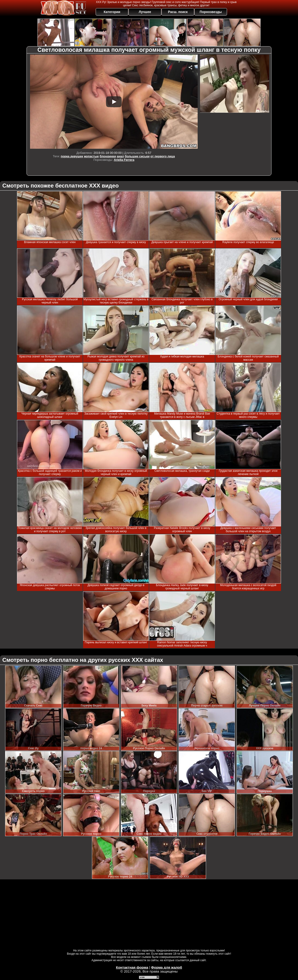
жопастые (91, 156)
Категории (112, 12)
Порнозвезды (211, 12)
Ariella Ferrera (124, 160)
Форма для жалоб (167, 967)
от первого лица (163, 156)
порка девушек (72, 156)
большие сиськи (137, 156)
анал (120, 156)
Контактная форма (132, 967)
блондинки (108, 156)
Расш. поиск (178, 12)
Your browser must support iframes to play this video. (114, 102)
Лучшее (145, 12)
